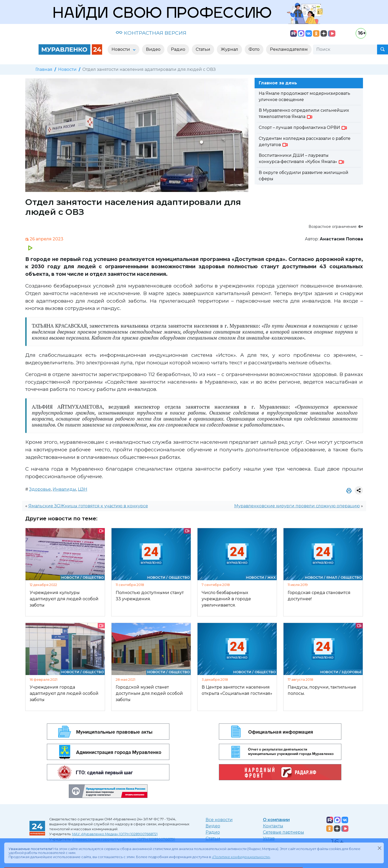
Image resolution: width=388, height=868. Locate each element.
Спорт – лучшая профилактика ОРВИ (303, 127)
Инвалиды (64, 489)
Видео (213, 826)
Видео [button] (153, 49)
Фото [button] (254, 49)
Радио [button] (178, 49)
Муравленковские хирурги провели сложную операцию (297, 506)
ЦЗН (83, 489)
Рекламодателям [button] (289, 49)
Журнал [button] (229, 49)
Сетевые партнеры (284, 832)
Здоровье (40, 489)
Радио (213, 832)
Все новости (219, 820)
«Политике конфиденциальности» (241, 857)
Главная (44, 69)
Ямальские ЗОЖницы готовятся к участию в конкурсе (88, 506)
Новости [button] (121, 49)
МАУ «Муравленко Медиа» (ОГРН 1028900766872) (115, 834)
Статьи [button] (203, 49)
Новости (67, 69)
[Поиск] (345, 49)
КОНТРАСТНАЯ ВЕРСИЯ (151, 33)
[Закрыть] (379, 848)
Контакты (273, 826)
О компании (276, 820)
